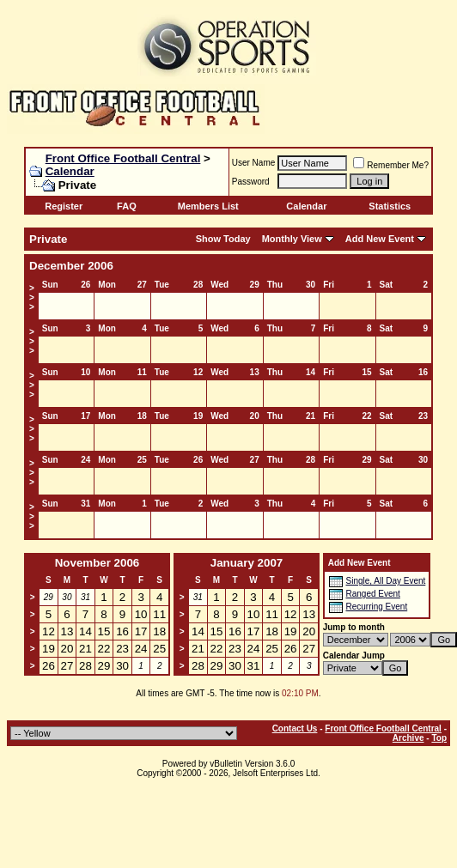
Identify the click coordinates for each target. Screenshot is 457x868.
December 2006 (71, 266)
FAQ (127, 206)
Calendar (70, 171)
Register (64, 206)
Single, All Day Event (385, 581)
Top (439, 738)
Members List (208, 206)
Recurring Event (376, 607)
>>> (32, 297)
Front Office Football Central (123, 158)
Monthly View (292, 239)
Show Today (223, 239)
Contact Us (295, 728)
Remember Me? (391, 165)
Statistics (390, 206)
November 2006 (97, 563)
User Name (254, 163)
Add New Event (380, 239)
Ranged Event (372, 594)
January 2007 (247, 563)
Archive (408, 738)
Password (251, 182)
